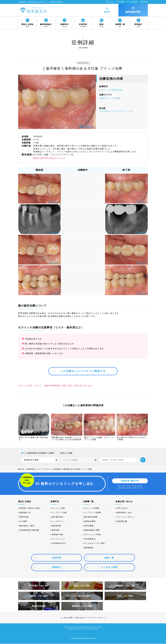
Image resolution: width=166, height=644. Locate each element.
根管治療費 (89, 526)
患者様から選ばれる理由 (30, 508)
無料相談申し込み (124, 513)
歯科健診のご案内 (27, 526)
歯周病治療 (57, 526)
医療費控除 (89, 548)
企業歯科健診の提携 (29, 530)
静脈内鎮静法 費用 (92, 530)
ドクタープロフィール (121, 111)
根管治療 (56, 530)
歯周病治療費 (90, 522)
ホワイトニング (58, 539)
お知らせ (111, 2)
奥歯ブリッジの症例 (110, 98)
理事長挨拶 (24, 517)
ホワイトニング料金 (93, 535)
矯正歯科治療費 (91, 517)
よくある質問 (133, 2)
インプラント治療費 (93, 513)
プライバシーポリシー (126, 517)
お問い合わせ (122, 508)
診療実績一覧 (25, 513)
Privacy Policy (73, 629)
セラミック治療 (58, 508)
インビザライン (58, 522)
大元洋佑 (103, 111)
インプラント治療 (59, 513)
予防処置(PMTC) (59, 544)
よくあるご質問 (67, 618)
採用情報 (145, 2)
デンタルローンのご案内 (94, 544)
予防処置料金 (90, 539)
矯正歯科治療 (57, 517)
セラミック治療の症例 (111, 90)
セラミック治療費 (92, 508)
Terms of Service (88, 629)
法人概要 (121, 2)
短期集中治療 (57, 535)
